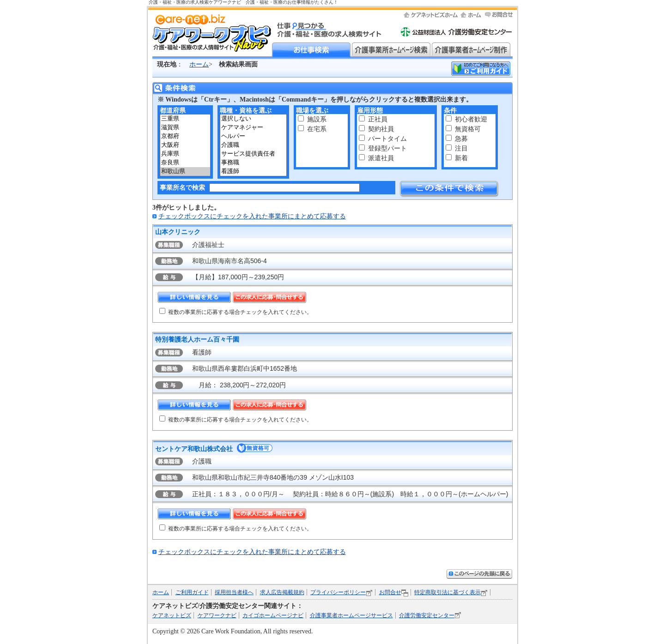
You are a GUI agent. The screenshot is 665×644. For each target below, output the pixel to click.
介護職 (253, 145)
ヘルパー (253, 136)
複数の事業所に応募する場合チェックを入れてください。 (240, 312)
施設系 (317, 119)
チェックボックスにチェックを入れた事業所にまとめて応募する (252, 216)
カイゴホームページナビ (273, 615)
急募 (461, 139)
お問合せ (390, 592)
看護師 (253, 172)
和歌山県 (185, 172)
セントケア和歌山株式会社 (194, 449)
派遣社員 (381, 158)
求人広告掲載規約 (282, 592)
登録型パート (387, 148)
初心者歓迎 (471, 119)
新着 (461, 158)
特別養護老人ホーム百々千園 (197, 339)
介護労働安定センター (427, 615)
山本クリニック (178, 232)
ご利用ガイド (192, 592)
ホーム (199, 64)
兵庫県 (185, 154)
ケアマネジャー (253, 128)
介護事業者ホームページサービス (351, 615)
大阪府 (185, 145)
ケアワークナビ (217, 615)
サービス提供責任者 (253, 154)
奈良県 (185, 163)
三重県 (185, 119)
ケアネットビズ (172, 615)
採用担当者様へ (234, 592)
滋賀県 (185, 128)
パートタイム (387, 139)
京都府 (185, 136)
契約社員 (381, 129)
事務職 (253, 163)
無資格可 (468, 129)
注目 (461, 148)
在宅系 (317, 129)
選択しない (253, 119)
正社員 (378, 119)
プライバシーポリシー (338, 592)
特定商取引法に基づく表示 (447, 592)
